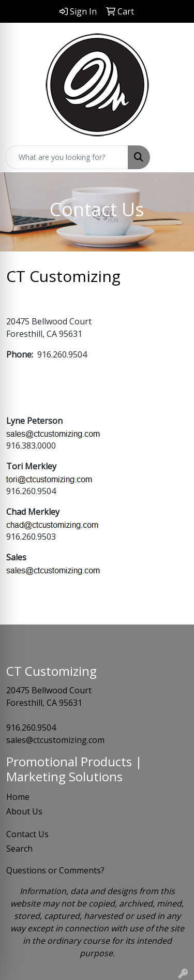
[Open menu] (173, 157)
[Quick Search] (67, 157)
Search (19, 849)
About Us (24, 811)
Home (18, 797)
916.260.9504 (31, 727)
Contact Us (27, 834)
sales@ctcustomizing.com (55, 740)
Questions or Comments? (55, 870)
